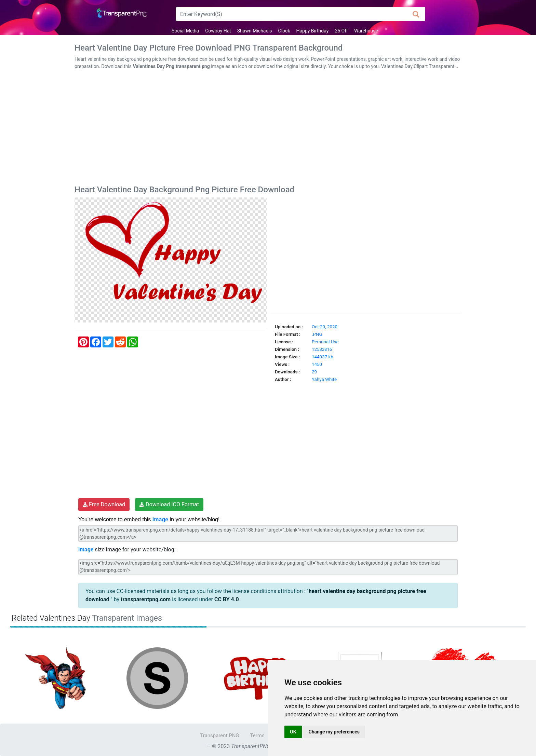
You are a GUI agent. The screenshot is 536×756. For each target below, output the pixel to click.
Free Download (104, 504)
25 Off (341, 31)
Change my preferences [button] (334, 732)
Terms (257, 736)
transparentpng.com (146, 599)
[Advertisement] (268, 129)
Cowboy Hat (218, 31)
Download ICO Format (169, 504)
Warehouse (366, 31)
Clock (284, 31)
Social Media (185, 31)
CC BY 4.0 (227, 599)
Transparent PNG (219, 736)
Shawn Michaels (255, 31)
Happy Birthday (312, 31)
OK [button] (293, 732)
